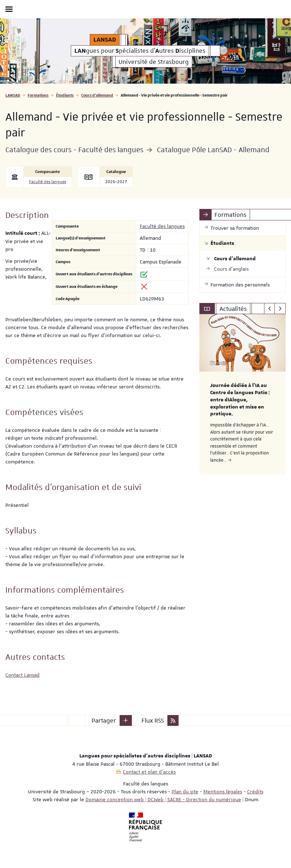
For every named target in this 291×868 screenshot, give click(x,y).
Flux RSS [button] (153, 720)
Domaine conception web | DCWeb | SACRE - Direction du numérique (163, 799)
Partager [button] (104, 720)
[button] (126, 720)
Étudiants (65, 95)
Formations (38, 95)
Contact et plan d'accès (149, 772)
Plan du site (185, 792)
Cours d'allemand (97, 95)
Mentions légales (223, 792)
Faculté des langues (48, 182)
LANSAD (13, 95)
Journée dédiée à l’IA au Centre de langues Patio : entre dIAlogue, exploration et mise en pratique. (240, 400)
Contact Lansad (22, 675)
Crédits (255, 792)
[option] (242, 394)
